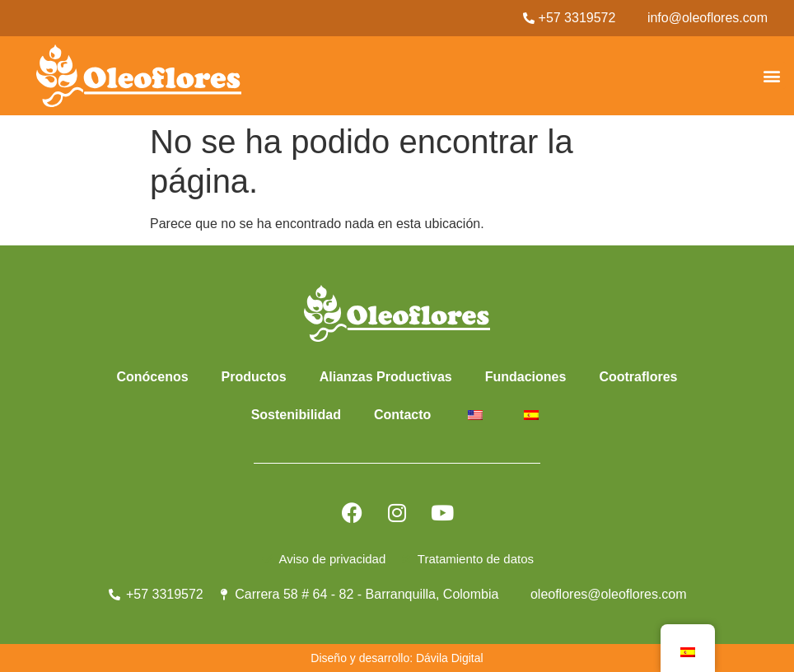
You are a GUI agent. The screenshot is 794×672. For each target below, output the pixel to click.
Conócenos (152, 377)
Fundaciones (526, 377)
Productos (254, 377)
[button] (772, 75)
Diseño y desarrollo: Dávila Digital (397, 658)
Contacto (402, 415)
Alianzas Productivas (386, 377)
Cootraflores (638, 377)
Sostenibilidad (296, 415)
